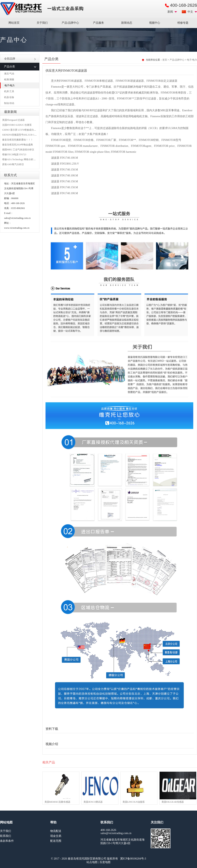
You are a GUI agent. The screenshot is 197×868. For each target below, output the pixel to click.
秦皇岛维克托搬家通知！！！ (18, 140)
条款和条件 (7, 841)
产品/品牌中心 (70, 23)
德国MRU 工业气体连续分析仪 (18, 150)
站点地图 (92, 862)
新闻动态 (127, 23)
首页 (165, 60)
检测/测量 (9, 80)
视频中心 (155, 23)
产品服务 (98, 23)
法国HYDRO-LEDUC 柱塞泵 (17, 125)
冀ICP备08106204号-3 (133, 859)
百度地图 (105, 862)
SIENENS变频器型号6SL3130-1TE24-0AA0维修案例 (29, 135)
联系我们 (6, 836)
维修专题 (183, 23)
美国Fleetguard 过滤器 (13, 120)
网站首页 (14, 23)
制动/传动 (9, 103)
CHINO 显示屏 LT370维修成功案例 (20, 130)
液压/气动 (9, 74)
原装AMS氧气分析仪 (13, 164)
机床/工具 (9, 91)
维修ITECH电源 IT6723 (14, 154)
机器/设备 (9, 97)
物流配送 (56, 831)
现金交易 (56, 836)
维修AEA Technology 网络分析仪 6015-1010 (24, 159)
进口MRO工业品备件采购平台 (43, 9)
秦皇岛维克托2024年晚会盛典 (18, 145)
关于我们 (42, 23)
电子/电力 (10, 85)
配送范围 (56, 841)
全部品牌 (20, 59)
